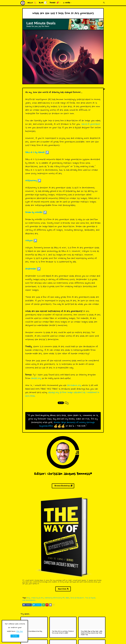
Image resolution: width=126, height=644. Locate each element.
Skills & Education (77, 598)
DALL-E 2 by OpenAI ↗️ (37, 153)
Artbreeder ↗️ (33, 269)
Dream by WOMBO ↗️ (36, 213)
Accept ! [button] (15, 636)
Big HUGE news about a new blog (33, 631)
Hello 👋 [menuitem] (32, 3)
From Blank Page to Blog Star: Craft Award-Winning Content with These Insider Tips (92, 633)
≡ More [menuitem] (67, 3)
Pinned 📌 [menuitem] (54, 3)
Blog (28, 598)
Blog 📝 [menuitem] (43, 3)
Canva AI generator (91, 124)
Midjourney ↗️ (33, 181)
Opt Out (20, 631)
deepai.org (36, 378)
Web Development (29, 600)
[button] (104, 3)
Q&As (67, 598)
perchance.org (74, 385)
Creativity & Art (37, 598)
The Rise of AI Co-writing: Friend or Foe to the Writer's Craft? (63, 632)
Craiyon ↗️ (31, 241)
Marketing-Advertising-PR (55, 598)
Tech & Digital (90, 598)
